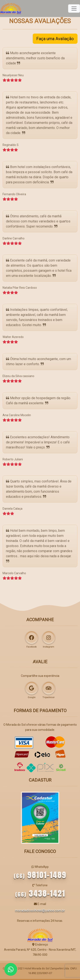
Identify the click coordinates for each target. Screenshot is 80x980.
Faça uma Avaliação (55, 39)
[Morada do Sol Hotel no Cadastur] (40, 817)
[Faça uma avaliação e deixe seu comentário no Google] (32, 688)
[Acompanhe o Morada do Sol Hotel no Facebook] (32, 638)
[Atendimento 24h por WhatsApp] (11, 969)
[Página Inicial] (11, 8)
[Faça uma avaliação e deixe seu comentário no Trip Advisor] (49, 688)
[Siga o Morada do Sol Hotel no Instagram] (49, 638)
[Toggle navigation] (74, 8)
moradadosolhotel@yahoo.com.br (40, 910)
